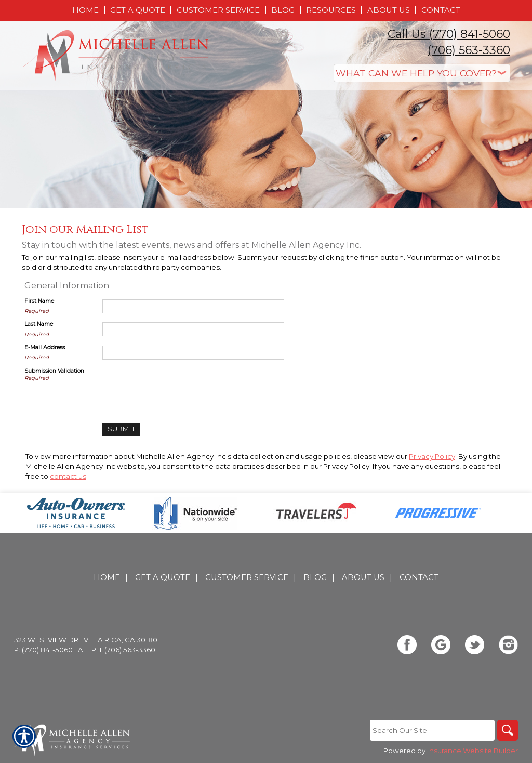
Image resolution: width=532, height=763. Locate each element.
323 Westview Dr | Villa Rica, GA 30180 (86, 640)
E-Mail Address (45, 347)
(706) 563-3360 (469, 50)
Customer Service (247, 577)
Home (107, 577)
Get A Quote (163, 577)
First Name (39, 301)
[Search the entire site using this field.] (432, 730)
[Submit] (121, 429)
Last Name (39, 324)
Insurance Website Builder (473, 751)
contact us (68, 476)
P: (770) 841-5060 (43, 650)
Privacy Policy (432, 456)
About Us (363, 577)
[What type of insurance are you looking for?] (422, 73)
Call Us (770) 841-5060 (449, 34)
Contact (419, 577)
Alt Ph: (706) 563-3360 (117, 650)
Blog (315, 577)
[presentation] (181, 387)
